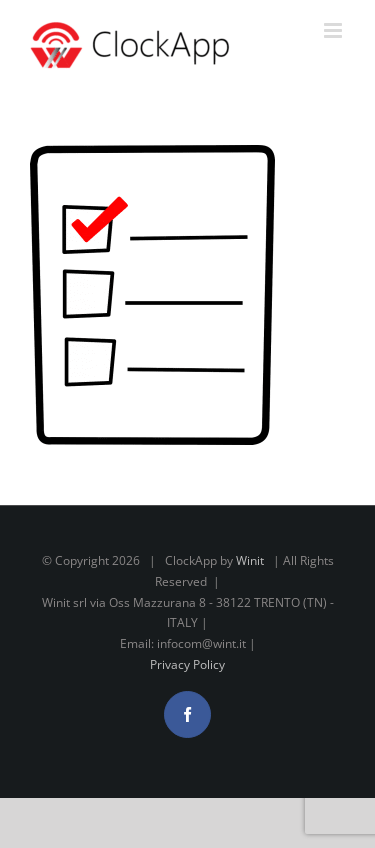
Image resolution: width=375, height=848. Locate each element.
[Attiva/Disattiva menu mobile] (334, 30)
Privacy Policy (187, 664)
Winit (250, 560)
